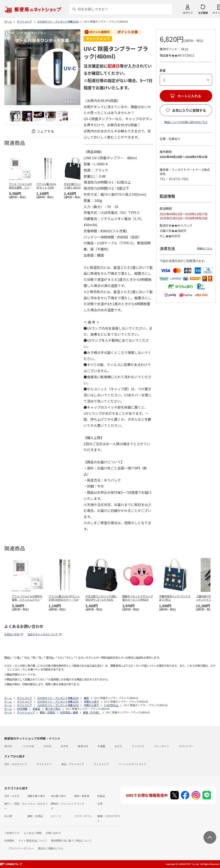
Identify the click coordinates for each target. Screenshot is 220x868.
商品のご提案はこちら (51, 848)
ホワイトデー (186, 746)
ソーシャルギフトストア (132, 764)
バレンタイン (162, 746)
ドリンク (79, 803)
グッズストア (101, 764)
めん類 (8, 816)
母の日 (8, 746)
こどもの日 (28, 746)
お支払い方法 (12, 634)
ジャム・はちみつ (38, 803)
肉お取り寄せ (58, 796)
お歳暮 (101, 746)
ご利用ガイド (12, 833)
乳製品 (101, 796)
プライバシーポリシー (21, 848)
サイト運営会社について (33, 840)
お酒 (100, 803)
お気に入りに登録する (189, 110)
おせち (118, 746)
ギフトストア (44, 764)
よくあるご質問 (33, 833)
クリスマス (138, 746)
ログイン (188, 13)
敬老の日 (83, 746)
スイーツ (56, 816)
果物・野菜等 (82, 796)
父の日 (47, 746)
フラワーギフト (83, 816)
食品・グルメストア (73, 764)
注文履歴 (203, 13)
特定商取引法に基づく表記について (71, 840)
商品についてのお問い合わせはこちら (186, 122)
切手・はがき (12, 796)
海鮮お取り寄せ (36, 796)
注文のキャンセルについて (43, 634)
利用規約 (9, 840)
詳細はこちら (205, 248)
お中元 (65, 746)
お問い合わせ (53, 833)
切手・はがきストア (16, 764)
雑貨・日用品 (35, 816)
